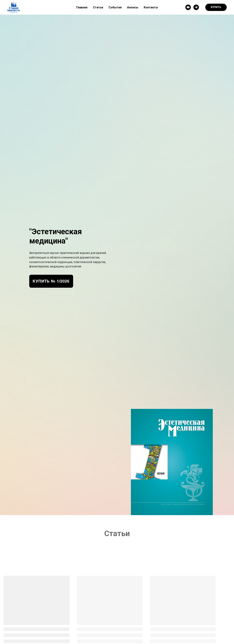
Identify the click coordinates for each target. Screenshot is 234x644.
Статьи (98, 7)
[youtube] (188, 7)
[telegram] (196, 7)
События (115, 7)
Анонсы (133, 7)
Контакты (151, 7)
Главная (82, 7)
